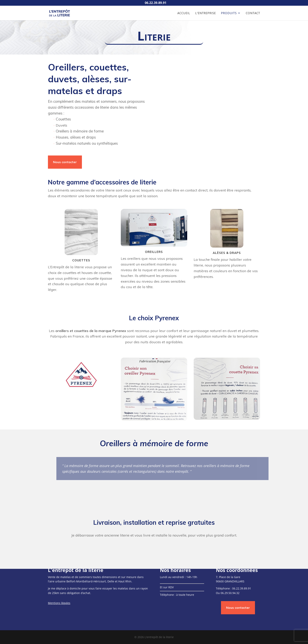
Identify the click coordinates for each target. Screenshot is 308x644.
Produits (229, 13)
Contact (253, 13)
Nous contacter (65, 162)
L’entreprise (206, 13)
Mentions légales (59, 603)
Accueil (184, 13)
